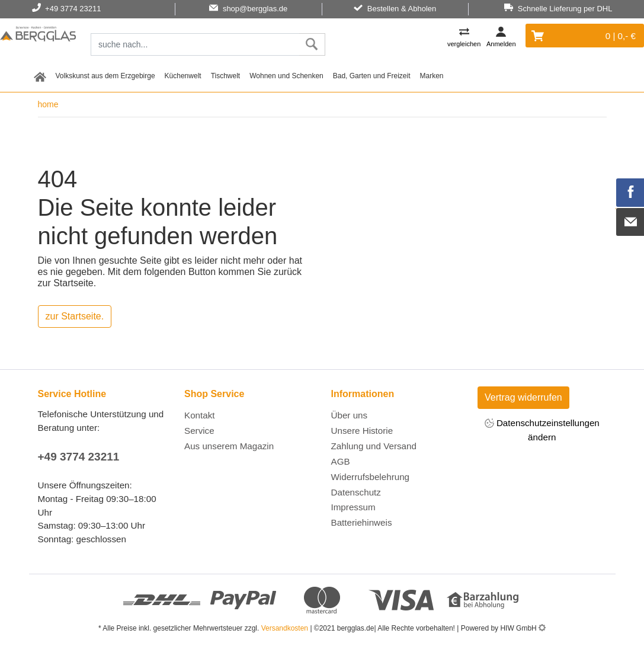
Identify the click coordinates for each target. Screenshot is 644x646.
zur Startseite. (75, 316)
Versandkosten (285, 628)
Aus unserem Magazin (229, 446)
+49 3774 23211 (79, 457)
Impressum (353, 507)
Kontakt (200, 415)
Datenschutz (356, 492)
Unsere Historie (362, 431)
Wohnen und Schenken (286, 76)
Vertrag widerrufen (523, 397)
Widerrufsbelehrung (371, 477)
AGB (341, 461)
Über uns (350, 415)
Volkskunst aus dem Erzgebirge (105, 76)
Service (199, 431)
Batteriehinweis (362, 522)
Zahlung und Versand (374, 446)
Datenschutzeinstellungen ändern (542, 430)
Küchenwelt (183, 76)
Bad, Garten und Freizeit (372, 76)
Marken (432, 76)
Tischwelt (226, 76)
